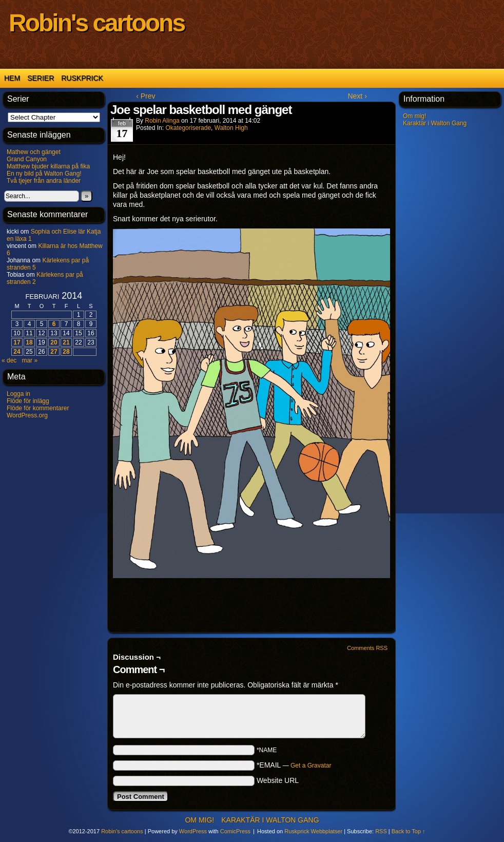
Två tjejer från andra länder (44, 181)
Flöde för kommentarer (38, 408)
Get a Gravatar (311, 766)
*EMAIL (294, 765)
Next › (357, 96)
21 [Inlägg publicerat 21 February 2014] (66, 342)
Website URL (278, 780)
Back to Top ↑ (409, 831)
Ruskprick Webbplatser (313, 831)
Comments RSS (367, 648)
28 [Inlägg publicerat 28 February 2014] (66, 352)
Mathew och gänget (34, 152)
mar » (30, 360)
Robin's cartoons (96, 23)
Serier (41, 78)
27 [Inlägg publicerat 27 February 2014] (54, 352)
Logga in (18, 394)
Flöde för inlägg (28, 401)
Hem (12, 78)
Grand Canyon (27, 159)
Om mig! (414, 116)
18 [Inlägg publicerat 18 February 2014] (29, 342)
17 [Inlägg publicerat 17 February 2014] (17, 342)
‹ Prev (146, 96)
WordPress (193, 831)
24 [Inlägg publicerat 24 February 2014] (17, 352)
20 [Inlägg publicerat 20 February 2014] (54, 342)
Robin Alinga (162, 121)
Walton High (231, 128)
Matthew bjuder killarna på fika (48, 166)
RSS (381, 831)
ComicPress (235, 831)
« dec (9, 360)
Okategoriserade (188, 128)
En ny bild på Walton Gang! (44, 174)
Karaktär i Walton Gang (435, 123)
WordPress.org (27, 415)
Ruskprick (82, 78)
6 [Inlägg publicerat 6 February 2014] (54, 324)
